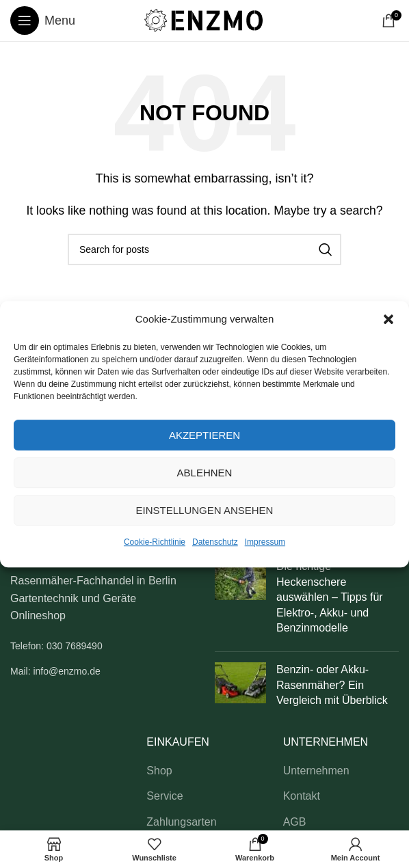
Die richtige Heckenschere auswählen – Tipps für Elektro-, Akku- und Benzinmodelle (330, 597)
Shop (159, 771)
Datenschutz (215, 542)
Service (164, 796)
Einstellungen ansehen (205, 510)
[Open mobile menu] (43, 21)
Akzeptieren (204, 435)
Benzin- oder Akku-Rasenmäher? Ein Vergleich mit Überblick (332, 685)
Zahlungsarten (181, 822)
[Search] (204, 249)
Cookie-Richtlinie (155, 542)
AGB (295, 822)
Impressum (265, 542)
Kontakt (302, 796)
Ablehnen (205, 473)
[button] (388, 319)
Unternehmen (316, 771)
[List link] (102, 646)
